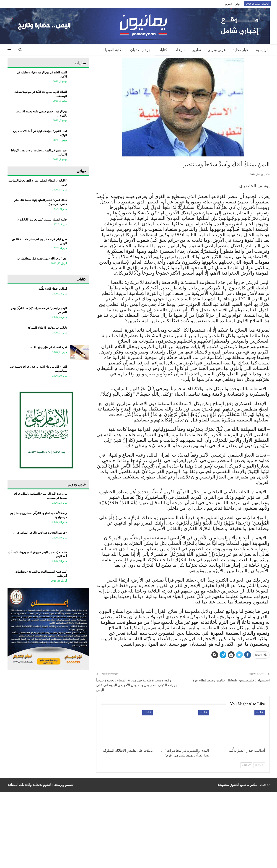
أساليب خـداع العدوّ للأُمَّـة (53, 289)
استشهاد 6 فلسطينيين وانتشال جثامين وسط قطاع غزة (231, 680)
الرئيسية (262, 50)
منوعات (180, 50)
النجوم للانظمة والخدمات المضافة (30, 785)
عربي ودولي (217, 50)
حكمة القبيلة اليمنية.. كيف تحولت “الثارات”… (41, 220)
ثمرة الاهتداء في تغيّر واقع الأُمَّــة (49, 347)
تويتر (238, 4)
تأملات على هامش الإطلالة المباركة (47, 328)
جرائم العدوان (141, 50)
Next (246, 765)
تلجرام (229, 4)
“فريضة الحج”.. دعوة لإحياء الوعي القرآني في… (40, 533)
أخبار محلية (241, 50)
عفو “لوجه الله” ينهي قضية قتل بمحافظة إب (42, 259)
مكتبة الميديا (114, 50)
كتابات (162, 50)
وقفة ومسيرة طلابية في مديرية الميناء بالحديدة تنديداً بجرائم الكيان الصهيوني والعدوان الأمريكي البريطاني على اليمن (137, 685)
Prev (259, 765)
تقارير (197, 50)
